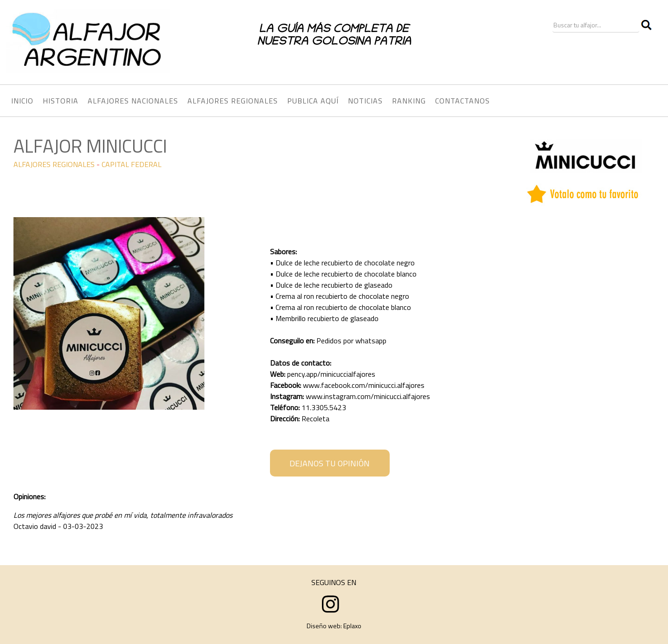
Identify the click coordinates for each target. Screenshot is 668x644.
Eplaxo (352, 626)
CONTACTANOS (462, 101)
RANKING (409, 101)
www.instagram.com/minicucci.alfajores (368, 396)
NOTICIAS (365, 101)
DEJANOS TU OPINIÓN (330, 463)
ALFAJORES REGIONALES (54, 164)
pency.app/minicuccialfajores (331, 374)
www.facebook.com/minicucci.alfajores (364, 385)
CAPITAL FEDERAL (132, 164)
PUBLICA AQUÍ (313, 101)
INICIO (22, 101)
